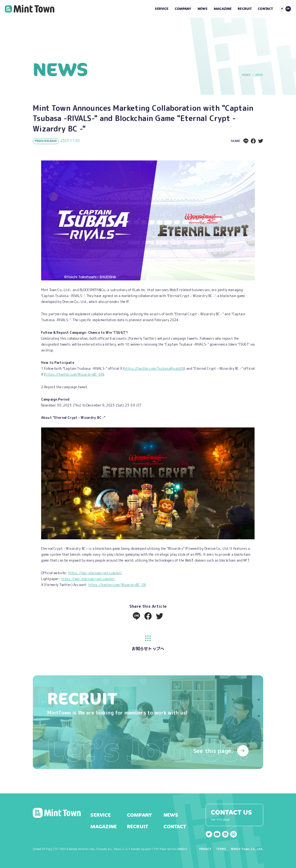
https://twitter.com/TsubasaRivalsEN (154, 369)
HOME (246, 75)
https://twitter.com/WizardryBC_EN (74, 374)
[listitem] (148, 555)
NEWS (259, 75)
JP (282, 9)
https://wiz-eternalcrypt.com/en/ (95, 573)
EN (288, 9)
